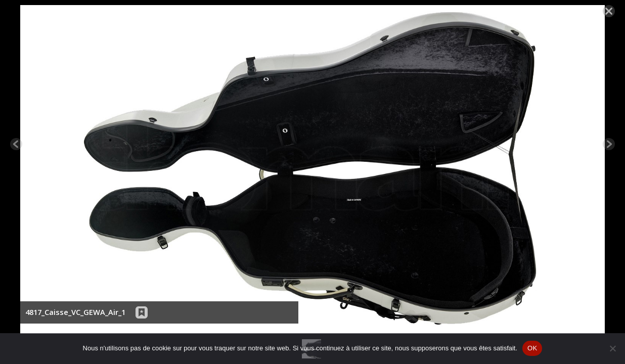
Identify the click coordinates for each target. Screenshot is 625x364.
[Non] (612, 348)
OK (532, 348)
